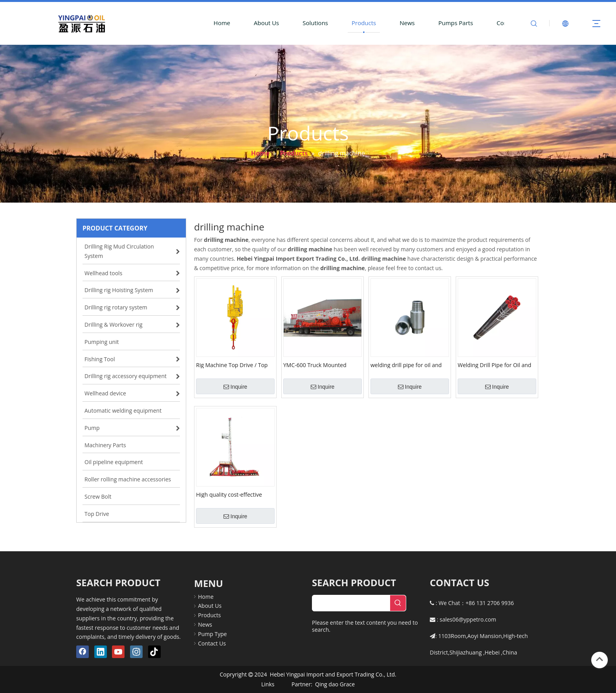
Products (364, 23)
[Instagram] (136, 652)
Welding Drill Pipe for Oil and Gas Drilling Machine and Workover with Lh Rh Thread (494, 365)
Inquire (236, 387)
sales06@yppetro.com (468, 619)
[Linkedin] (101, 652)
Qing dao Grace (335, 684)
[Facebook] (82, 652)
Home (222, 23)
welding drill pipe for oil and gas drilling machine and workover (406, 365)
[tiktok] (154, 652)
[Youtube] (118, 652)
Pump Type (212, 634)
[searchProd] (351, 603)
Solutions (315, 23)
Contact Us (212, 643)
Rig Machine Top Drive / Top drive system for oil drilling (232, 365)
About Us (266, 23)
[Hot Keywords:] (398, 603)
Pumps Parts (456, 23)
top (599, 659)
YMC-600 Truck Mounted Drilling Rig (315, 365)
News (407, 23)
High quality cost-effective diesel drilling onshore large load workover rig (231, 494)
